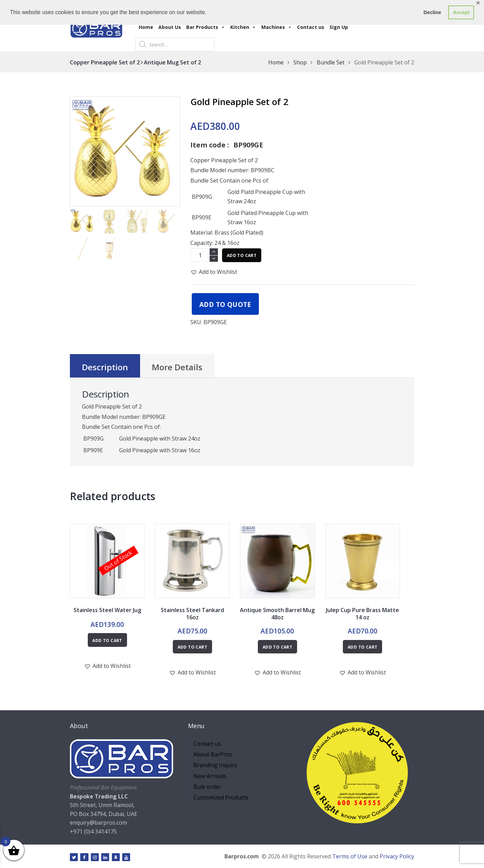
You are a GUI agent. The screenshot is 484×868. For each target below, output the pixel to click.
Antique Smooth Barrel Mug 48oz (277, 614)
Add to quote (225, 304)
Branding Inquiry (215, 765)
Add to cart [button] (192, 647)
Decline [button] (432, 12)
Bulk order (207, 787)
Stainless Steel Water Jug (107, 610)
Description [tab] (105, 367)
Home (146, 27)
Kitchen (243, 27)
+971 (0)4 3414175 (93, 831)
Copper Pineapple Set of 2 (105, 62)
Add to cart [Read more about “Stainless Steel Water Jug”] (107, 640)
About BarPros (213, 754)
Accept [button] (461, 12)
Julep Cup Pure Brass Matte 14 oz (362, 614)
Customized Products (221, 797)
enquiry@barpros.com (98, 823)
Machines (277, 27)
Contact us (311, 27)
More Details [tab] (177, 367)
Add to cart (242, 255)
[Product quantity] (204, 255)
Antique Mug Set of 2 (172, 62)
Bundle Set (331, 62)
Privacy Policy (397, 856)
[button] (214, 272)
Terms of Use (350, 856)
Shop (300, 62)
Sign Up (339, 27)
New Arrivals (210, 776)
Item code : (210, 145)
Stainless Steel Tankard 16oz (192, 614)
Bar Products (206, 27)
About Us (170, 27)
